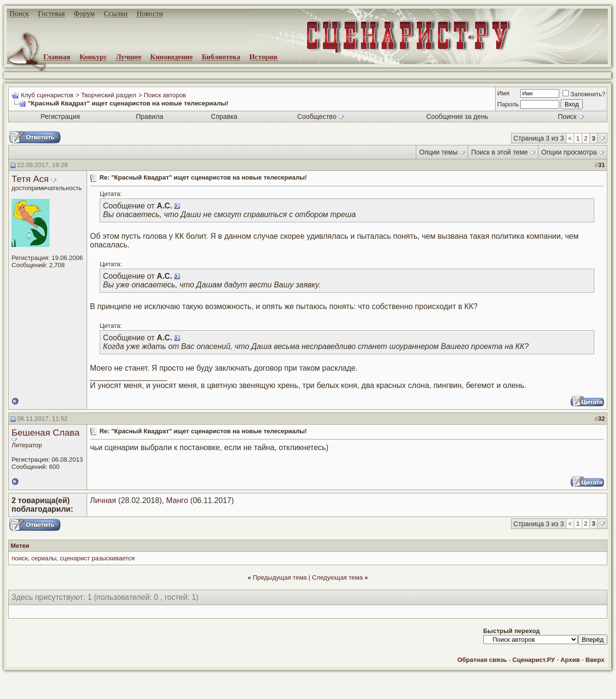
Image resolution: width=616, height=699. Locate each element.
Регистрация (60, 116)
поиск (20, 558)
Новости (150, 13)
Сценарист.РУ (534, 660)
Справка (224, 116)
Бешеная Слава (45, 433)
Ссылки (116, 13)
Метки (20, 546)
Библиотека (221, 57)
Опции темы (438, 152)
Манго (177, 500)
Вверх (595, 660)
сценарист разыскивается (97, 558)
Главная (57, 57)
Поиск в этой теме (500, 152)
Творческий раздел (109, 95)
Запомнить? (584, 94)
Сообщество (321, 116)
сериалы (44, 558)
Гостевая (51, 13)
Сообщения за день (457, 116)
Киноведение (171, 57)
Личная (103, 500)
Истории (263, 57)
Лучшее (129, 57)
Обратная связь (482, 660)
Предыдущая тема (280, 577)
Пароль (508, 104)
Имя (503, 93)
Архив (570, 660)
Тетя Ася (30, 179)
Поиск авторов (165, 95)
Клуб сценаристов (47, 95)
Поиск (19, 13)
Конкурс (93, 57)
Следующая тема (337, 577)
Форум (84, 13)
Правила (149, 116)
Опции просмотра (569, 152)
